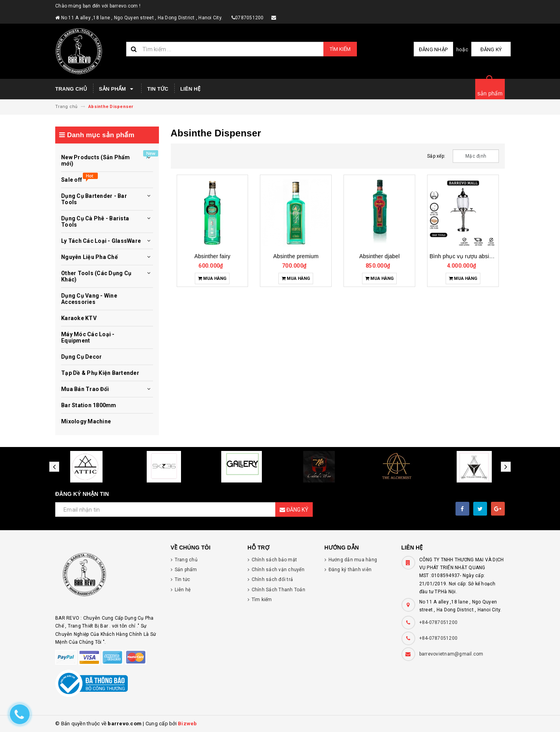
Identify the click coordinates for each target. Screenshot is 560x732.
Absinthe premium (296, 256)
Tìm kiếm (340, 49)
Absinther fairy (212, 256)
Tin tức (158, 89)
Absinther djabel (380, 256)
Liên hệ (190, 89)
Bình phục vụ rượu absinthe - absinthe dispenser (491, 256)
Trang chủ (71, 89)
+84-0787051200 (439, 622)
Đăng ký (491, 49)
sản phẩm (490, 93)
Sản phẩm (117, 89)
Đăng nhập (433, 49)
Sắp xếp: (436, 156)
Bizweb (188, 724)
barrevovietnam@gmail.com (451, 654)
